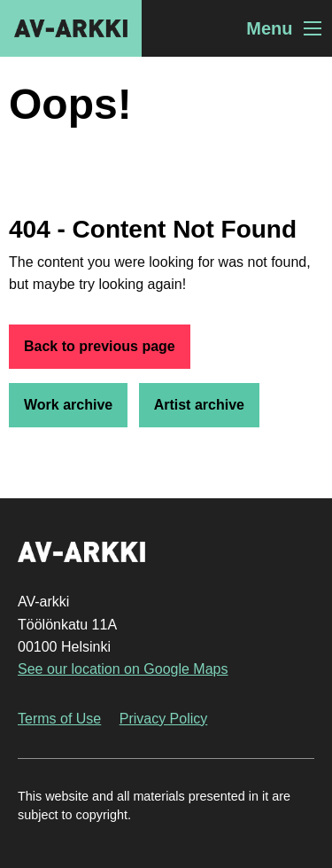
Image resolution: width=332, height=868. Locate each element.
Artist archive (199, 405)
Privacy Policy (164, 719)
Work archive (68, 405)
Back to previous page (100, 346)
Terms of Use (59, 719)
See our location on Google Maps (123, 669)
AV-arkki (71, 28)
